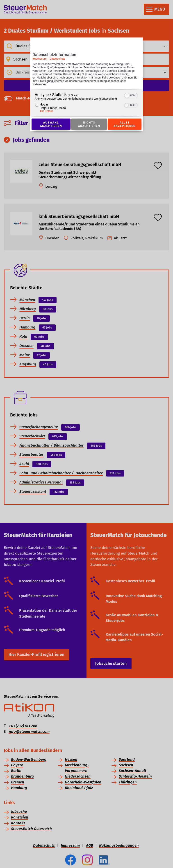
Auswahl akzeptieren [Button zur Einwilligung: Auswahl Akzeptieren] (51, 124)
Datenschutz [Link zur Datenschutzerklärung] (57, 59)
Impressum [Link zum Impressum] (40, 59)
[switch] (131, 95)
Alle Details (46, 111)
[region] (86, 103)
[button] (127, 96)
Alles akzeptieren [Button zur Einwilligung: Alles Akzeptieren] (125, 124)
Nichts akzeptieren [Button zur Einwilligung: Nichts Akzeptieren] (89, 124)
